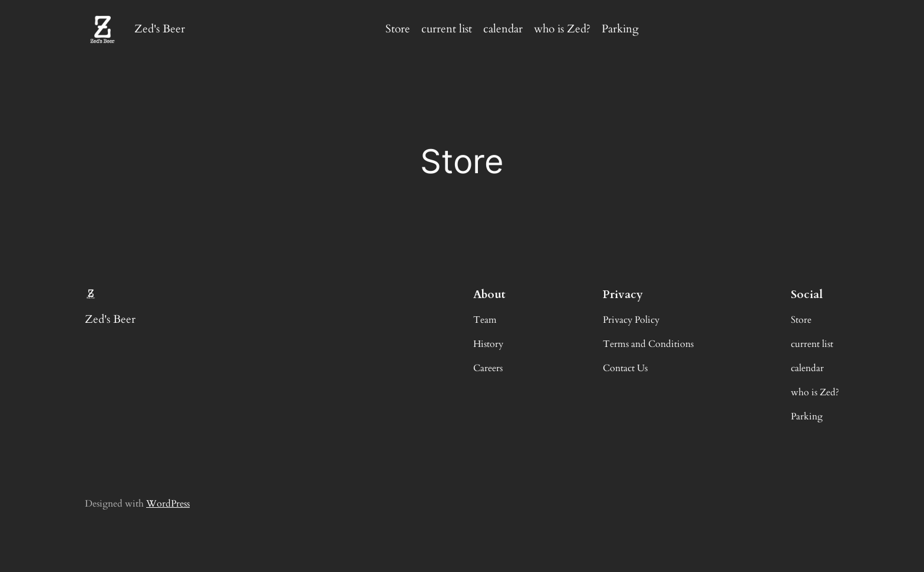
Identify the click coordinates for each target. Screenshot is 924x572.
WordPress (168, 504)
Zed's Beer (160, 29)
